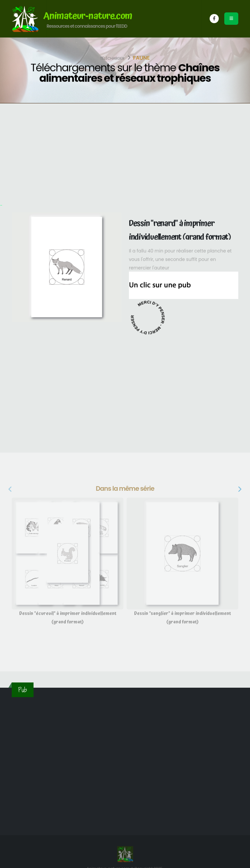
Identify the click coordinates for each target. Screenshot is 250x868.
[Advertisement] (125, 152)
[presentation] (11, 489)
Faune (142, 58)
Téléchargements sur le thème (125, 73)
